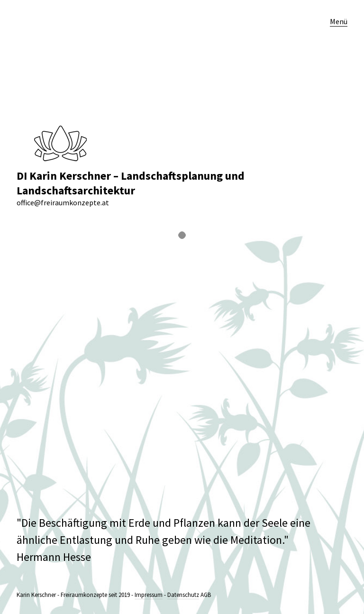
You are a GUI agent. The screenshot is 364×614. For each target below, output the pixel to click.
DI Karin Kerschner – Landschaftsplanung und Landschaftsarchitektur (131, 183)
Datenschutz (183, 595)
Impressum (149, 595)
